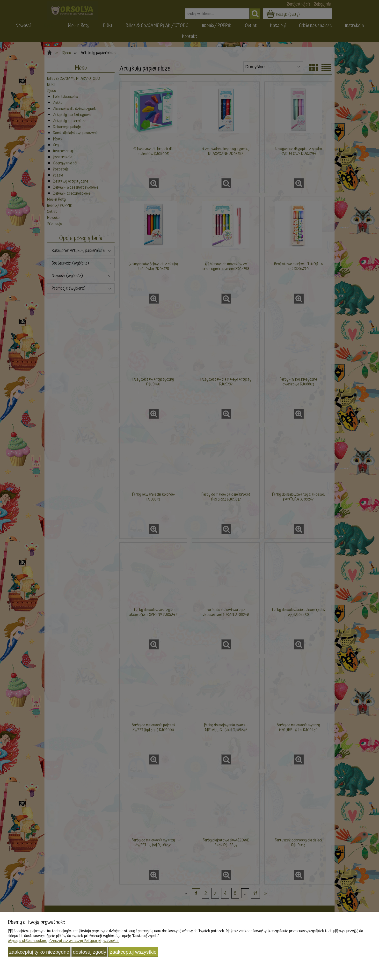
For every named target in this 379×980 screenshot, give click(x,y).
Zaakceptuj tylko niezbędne (39, 952)
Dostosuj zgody (89, 952)
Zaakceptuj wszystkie (133, 952)
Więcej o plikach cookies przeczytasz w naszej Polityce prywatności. (63, 941)
